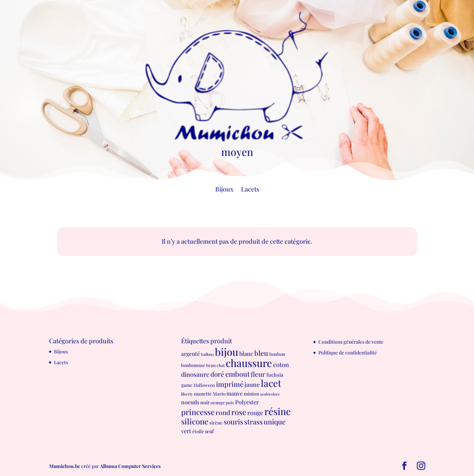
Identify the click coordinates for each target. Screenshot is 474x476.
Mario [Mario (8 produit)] (219, 394)
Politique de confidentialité (348, 353)
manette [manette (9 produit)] (203, 393)
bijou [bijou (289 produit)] (227, 352)
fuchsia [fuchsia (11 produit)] (275, 375)
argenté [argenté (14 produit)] (191, 354)
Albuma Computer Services (130, 466)
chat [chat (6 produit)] (221, 365)
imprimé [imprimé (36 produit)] (230, 384)
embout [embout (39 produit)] (238, 374)
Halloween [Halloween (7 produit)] (204, 385)
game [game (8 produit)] (187, 385)
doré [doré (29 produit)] (217, 374)
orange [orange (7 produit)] (218, 402)
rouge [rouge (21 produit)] (255, 412)
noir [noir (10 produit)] (205, 402)
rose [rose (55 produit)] (239, 412)
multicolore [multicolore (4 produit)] (270, 394)
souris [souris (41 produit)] (233, 422)
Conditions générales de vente (351, 342)
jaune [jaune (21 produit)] (252, 384)
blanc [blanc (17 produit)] (246, 353)
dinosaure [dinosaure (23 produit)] (195, 374)
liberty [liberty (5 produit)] (187, 394)
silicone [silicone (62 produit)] (195, 421)
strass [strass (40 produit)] (253, 422)
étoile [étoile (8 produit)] (198, 431)
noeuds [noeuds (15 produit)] (190, 402)
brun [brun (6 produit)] (211, 365)
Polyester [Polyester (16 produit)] (247, 402)
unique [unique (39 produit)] (275, 422)
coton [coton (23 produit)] (281, 364)
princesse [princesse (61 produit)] (198, 412)
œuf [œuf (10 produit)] (209, 431)
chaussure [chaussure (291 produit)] (249, 363)
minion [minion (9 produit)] (251, 393)
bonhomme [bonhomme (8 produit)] (193, 365)
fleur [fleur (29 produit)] (258, 374)
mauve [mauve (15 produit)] (235, 393)
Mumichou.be (65, 466)
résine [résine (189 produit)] (278, 411)
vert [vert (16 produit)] (186, 431)
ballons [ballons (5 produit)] (207, 354)
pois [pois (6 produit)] (230, 403)
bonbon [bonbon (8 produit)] (277, 354)
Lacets (250, 190)
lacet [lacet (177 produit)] (271, 383)
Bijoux (224, 190)
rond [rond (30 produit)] (223, 412)
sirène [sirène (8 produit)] (216, 423)
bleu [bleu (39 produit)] (261, 353)
